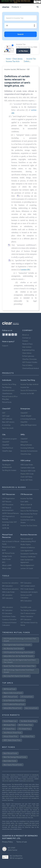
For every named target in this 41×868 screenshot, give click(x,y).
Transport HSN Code (28, 471)
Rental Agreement (27, 565)
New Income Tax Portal (29, 514)
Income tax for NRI (27, 393)
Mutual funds (7, 402)
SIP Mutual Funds (8, 553)
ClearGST (24, 413)
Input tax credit (8, 428)
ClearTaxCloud (8, 448)
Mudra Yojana (26, 544)
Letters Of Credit (27, 568)
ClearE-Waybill (26, 416)
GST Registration (8, 499)
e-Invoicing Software (28, 419)
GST (4, 413)
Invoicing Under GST (9, 522)
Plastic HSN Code (27, 474)
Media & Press (27, 344)
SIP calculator (7, 595)
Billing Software (26, 445)
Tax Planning (7, 387)
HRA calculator (8, 607)
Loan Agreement (27, 551)
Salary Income (26, 508)
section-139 (25, 270)
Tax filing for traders (9, 470)
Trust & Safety (27, 365)
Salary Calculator (27, 616)
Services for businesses (29, 451)
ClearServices (7, 393)
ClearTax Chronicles (30, 359)
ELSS (4, 550)
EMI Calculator (7, 586)
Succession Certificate (29, 554)
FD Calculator (7, 613)
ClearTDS (24, 422)
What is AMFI (7, 565)
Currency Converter (9, 619)
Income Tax (25, 387)
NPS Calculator (26, 601)
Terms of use (22, 842)
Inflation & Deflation (28, 547)
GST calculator (8, 598)
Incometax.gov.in (27, 517)
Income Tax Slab (27, 499)
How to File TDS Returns (29, 511)
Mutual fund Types (9, 547)
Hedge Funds (7, 556)
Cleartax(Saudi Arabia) (31, 368)
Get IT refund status (28, 613)
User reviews (27, 347)
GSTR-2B (6, 525)
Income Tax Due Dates (29, 526)
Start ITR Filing (37, 2)
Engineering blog (28, 350)
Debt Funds (6, 559)
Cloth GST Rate (26, 477)
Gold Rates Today (9, 616)
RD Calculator (7, 610)
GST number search (28, 586)
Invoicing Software (27, 448)
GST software (7, 419)
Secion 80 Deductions (29, 390)
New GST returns (8, 422)
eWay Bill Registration (29, 425)
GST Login (6, 416)
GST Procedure (8, 505)
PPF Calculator (26, 583)
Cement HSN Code (28, 468)
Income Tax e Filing (9, 384)
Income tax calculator (10, 583)
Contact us (26, 338)
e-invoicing (6, 425)
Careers (25, 341)
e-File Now (23, 51)
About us (26, 335)
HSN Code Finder (27, 465)
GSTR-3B (6, 528)
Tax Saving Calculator (28, 610)
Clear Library (27, 353)
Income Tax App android (29, 384)
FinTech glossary (28, 356)
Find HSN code (26, 607)
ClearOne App (26, 454)
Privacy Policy (7, 842)
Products (17, 7)
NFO (4, 562)
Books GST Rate (27, 480)
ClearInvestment (8, 390)
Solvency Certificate (28, 557)
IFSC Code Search (27, 589)
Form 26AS (24, 502)
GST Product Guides (30, 362)
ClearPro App (7, 451)
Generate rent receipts (29, 592)
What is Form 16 (26, 505)
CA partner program (10, 439)
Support (5, 346)
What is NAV (7, 568)
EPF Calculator (26, 619)
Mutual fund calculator (10, 589)
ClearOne (24, 442)
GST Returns (7, 502)
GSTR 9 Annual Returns (10, 513)
